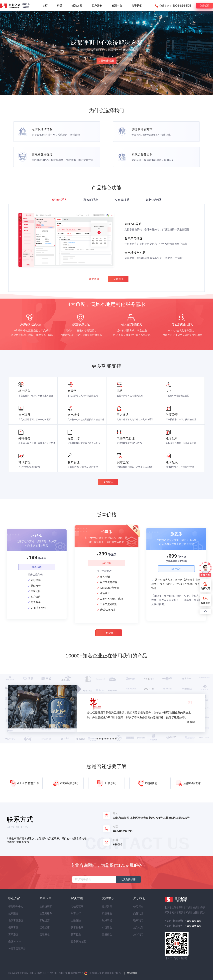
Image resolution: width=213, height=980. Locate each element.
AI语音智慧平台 (14, 948)
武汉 (167, 912)
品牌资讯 (107, 906)
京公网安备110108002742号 (105, 973)
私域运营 (45, 920)
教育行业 (76, 934)
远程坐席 (45, 927)
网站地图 (132, 973)
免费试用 (205, 6)
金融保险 (76, 920)
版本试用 (37, 567)
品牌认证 (138, 913)
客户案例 (97, 6)
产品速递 (107, 913)
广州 (188, 907)
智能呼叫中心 (14, 906)
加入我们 (138, 934)
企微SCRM (14, 941)
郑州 (188, 912)
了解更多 (109, 633)
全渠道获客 (46, 906)
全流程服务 (46, 913)
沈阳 (195, 912)
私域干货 (107, 920)
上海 (174, 907)
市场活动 (107, 927)
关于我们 (137, 6)
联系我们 (138, 920)
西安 (181, 912)
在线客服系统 (14, 920)
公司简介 (138, 906)
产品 (60, 6)
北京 (167, 907)
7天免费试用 (107, 61)
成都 (202, 907)
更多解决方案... (77, 941)
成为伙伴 (138, 927)
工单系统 (13, 934)
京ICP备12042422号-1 (71, 973)
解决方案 (77, 6)
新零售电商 (77, 927)
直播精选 (107, 934)
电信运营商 (77, 906)
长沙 (202, 912)
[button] (97, 739)
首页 (45, 6)
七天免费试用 (128, 879)
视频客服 (13, 927)
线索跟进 (13, 913)
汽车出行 (76, 913)
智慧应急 (45, 934)
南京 (174, 912)
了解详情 (118, 279)
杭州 (195, 907)
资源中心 (117, 6)
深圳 (181, 907)
